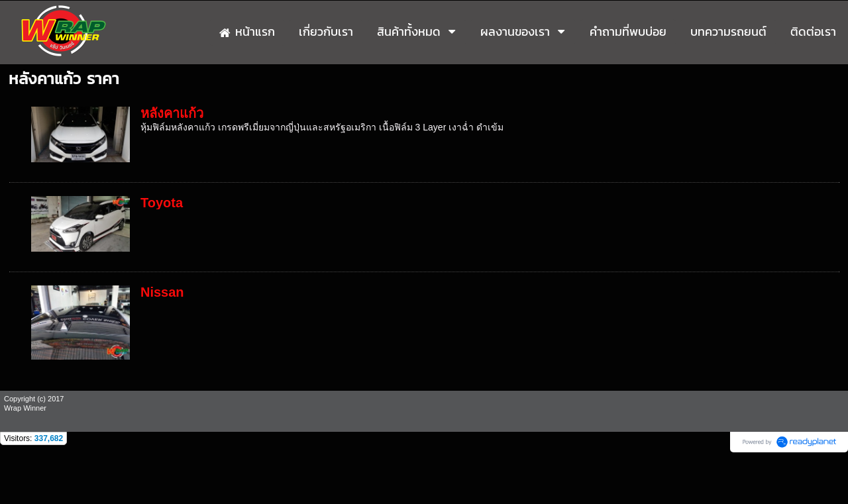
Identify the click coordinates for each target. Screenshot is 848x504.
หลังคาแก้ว (172, 113)
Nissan (162, 292)
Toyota (162, 203)
